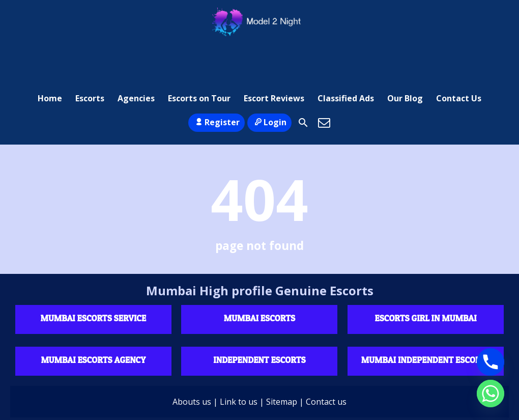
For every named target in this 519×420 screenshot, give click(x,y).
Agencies (136, 53)
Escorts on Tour (199, 53)
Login (269, 83)
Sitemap (282, 362)
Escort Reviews (274, 53)
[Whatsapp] (491, 394)
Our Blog (405, 53)
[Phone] (491, 362)
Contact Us (459, 53)
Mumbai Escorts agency (93, 320)
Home (50, 53)
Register (217, 83)
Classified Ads (346, 53)
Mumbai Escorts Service (94, 279)
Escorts (90, 53)
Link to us (239, 362)
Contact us (326, 362)
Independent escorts (259, 320)
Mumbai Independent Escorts (426, 320)
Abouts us (192, 362)
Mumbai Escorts (259, 279)
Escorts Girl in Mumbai (426, 279)
